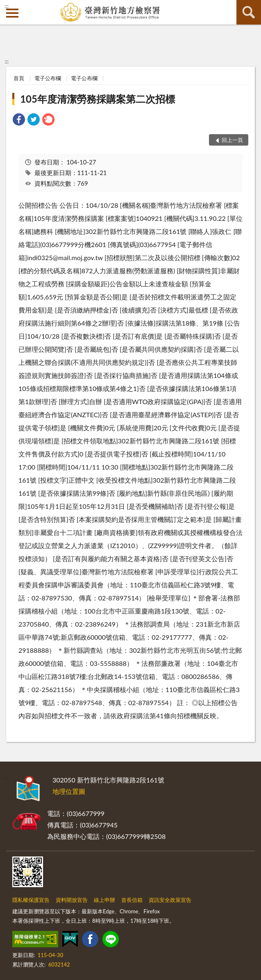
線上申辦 (104, 900)
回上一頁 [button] (232, 140)
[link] (19, 120)
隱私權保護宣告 (31, 900)
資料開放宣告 (72, 900)
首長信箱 (132, 900)
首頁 (19, 78)
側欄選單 (12, 13)
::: (7, 6)
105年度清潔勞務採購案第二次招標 (98, 99)
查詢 (249, 12)
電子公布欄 (48, 78)
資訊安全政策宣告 (170, 900)
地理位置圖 (69, 791)
